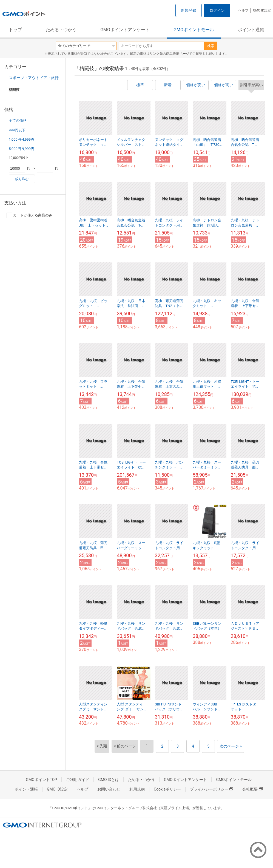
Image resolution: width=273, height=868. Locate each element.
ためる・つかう (61, 30)
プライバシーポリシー (212, 789)
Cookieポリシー (167, 789)
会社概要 (252, 789)
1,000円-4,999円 (22, 139)
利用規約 (137, 789)
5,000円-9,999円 (22, 149)
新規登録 (189, 10)
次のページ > (231, 746)
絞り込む (22, 179)
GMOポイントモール (194, 30)
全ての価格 (18, 121)
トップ (15, 30)
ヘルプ (243, 10)
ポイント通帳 (251, 30)
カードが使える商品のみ (29, 215)
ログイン (217, 10)
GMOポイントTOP (41, 780)
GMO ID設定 (262, 10)
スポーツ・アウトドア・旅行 (34, 78)
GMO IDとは (109, 780)
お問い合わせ (109, 789)
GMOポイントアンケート (125, 30)
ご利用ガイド (78, 780)
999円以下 (17, 130)
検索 (211, 46)
